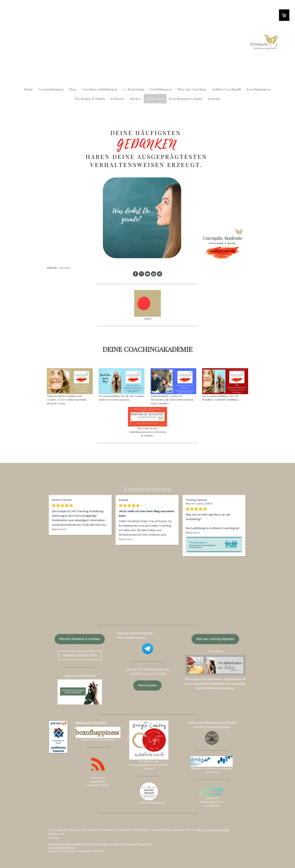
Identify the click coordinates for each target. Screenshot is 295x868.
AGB (63, 844)
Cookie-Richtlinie (56, 848)
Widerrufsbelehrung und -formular (83, 844)
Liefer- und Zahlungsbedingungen (213, 830)
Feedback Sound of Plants (80, 655)
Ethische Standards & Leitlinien (80, 639)
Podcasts (118, 99)
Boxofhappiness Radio (186, 99)
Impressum (53, 844)
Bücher (135, 99)
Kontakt (214, 99)
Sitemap (71, 848)
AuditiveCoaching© (227, 89)
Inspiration (155, 99)
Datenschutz (144, 844)
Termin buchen (147, 685)
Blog (73, 89)
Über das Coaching (192, 89)
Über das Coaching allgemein (215, 639)
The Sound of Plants (90, 99)
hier (232, 688)
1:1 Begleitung (134, 89)
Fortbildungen (161, 89)
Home (29, 89)
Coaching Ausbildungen (100, 89)
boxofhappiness (259, 89)
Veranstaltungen (51, 89)
